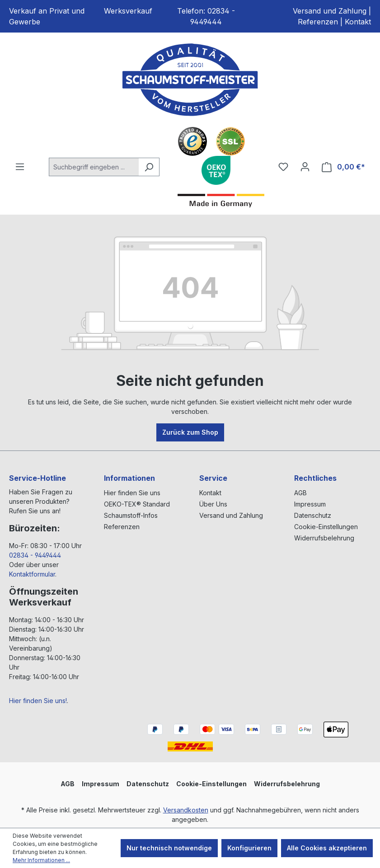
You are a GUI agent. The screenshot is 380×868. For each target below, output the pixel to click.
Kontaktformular (32, 574)
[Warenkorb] (343, 167)
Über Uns (213, 504)
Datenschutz (313, 515)
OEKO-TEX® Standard (137, 504)
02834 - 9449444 (35, 555)
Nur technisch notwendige (169, 848)
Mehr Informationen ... (41, 860)
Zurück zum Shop (190, 432)
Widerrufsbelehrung (324, 538)
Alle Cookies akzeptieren (327, 848)
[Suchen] (149, 167)
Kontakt (358, 22)
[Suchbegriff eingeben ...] (94, 167)
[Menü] (20, 167)
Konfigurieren (249, 848)
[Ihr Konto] (305, 167)
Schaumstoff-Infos (131, 515)
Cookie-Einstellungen (326, 527)
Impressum (310, 504)
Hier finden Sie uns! (38, 701)
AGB (300, 493)
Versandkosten (186, 810)
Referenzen (318, 22)
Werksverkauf (128, 11)
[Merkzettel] (283, 167)
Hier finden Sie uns (132, 493)
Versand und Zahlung (330, 11)
